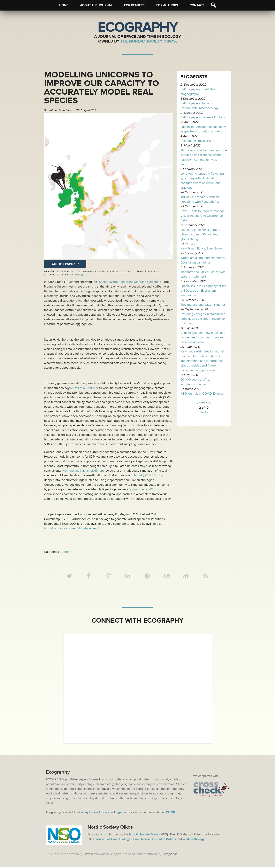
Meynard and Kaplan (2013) (80, 471)
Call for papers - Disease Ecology (203, 117)
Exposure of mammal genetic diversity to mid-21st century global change (200, 234)
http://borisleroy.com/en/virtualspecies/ (71, 528)
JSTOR (170, 813)
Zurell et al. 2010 (82, 388)
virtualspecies (139, 489)
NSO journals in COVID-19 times (202, 394)
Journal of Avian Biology (113, 840)
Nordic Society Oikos (144, 835)
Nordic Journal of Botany (159, 840)
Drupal (88, 855)
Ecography (138, 27)
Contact (197, 5)
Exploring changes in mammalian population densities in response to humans (203, 319)
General (66, 552)
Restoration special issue (197, 141)
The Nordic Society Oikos (148, 41)
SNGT (78, 275)
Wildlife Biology (194, 840)
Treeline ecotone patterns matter (203, 305)
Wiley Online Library (95, 813)
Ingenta (121, 813)
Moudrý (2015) (144, 475)
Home (64, 5)
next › (204, 412)
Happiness (170, 855)
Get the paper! (64, 264)
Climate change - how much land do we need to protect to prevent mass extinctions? (203, 337)
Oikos (135, 840)
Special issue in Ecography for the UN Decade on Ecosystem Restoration (203, 291)
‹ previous (204, 403)
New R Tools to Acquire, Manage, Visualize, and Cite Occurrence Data (203, 216)
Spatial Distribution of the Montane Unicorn (128, 282)
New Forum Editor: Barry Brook (201, 249)
